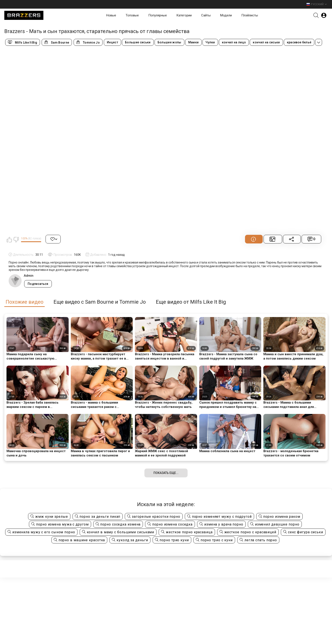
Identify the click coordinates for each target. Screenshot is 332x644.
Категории (184, 15)
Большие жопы (169, 42)
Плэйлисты (250, 15)
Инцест (112, 42)
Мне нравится (9, 240)
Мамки (194, 42)
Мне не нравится (16, 240)
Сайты (206, 15)
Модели (226, 15)
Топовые (132, 15)
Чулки (210, 42)
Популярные (158, 15)
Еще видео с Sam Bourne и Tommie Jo (100, 302)
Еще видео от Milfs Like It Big (191, 302)
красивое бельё (299, 42)
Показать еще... (166, 473)
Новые (111, 15)
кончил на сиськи (266, 42)
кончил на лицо (234, 42)
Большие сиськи (138, 42)
